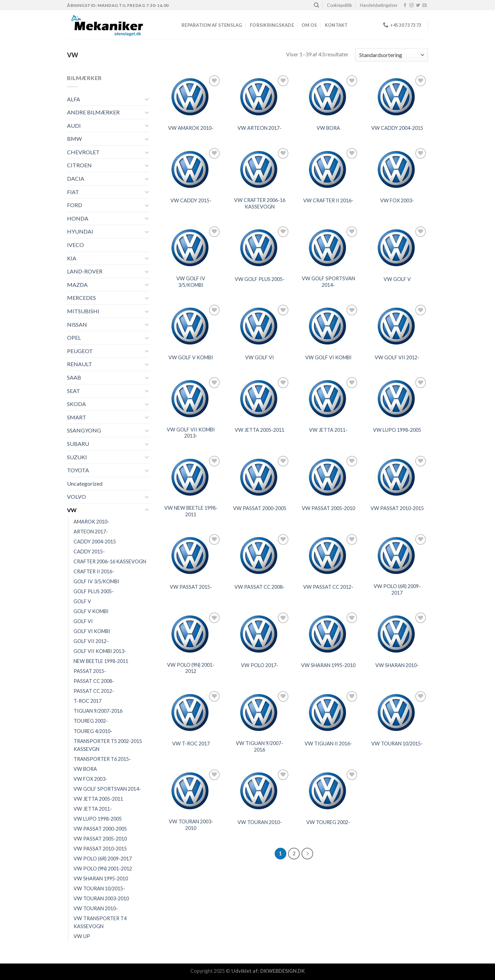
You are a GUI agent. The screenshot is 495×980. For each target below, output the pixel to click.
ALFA (74, 99)
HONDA (78, 218)
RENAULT (80, 364)
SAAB (74, 377)
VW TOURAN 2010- (96, 908)
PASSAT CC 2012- (94, 691)
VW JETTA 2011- (93, 809)
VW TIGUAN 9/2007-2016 (260, 746)
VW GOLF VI (260, 357)
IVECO (75, 245)
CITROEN (79, 165)
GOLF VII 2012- (91, 641)
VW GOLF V (397, 279)
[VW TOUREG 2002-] (328, 791)
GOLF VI (83, 621)
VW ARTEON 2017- (260, 128)
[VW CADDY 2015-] (191, 170)
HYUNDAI (80, 231)
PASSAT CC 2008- (94, 681)
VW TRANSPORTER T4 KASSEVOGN (100, 922)
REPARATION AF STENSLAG (212, 25)
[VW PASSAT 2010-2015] (397, 477)
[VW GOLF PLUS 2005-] (260, 248)
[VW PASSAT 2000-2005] (260, 477)
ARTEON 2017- (91, 532)
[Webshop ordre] (392, 55)
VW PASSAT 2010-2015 (100, 849)
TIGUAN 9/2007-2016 (98, 711)
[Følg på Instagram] (411, 5)
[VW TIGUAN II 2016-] (328, 713)
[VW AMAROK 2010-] (191, 97)
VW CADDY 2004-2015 (397, 128)
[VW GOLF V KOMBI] (191, 326)
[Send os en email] (425, 5)
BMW (74, 139)
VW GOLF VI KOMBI (328, 357)
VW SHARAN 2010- (397, 665)
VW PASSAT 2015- (191, 587)
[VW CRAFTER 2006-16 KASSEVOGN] (260, 170)
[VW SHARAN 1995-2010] (328, 634)
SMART (77, 417)
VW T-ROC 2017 (191, 744)
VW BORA (85, 769)
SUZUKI (77, 457)
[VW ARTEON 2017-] (260, 97)
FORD (75, 205)
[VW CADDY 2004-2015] (397, 97)
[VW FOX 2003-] (397, 170)
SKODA (76, 404)
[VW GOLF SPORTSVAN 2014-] (328, 248)
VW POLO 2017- (260, 665)
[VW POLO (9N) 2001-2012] (191, 634)
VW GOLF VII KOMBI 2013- (191, 433)
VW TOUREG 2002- (328, 822)
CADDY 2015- (89, 551)
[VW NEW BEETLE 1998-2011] (191, 477)
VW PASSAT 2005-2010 (100, 839)
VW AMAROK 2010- (191, 128)
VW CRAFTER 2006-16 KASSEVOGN (260, 203)
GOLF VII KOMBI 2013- (100, 651)
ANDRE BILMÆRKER (93, 112)
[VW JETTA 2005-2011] (260, 399)
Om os (309, 25)
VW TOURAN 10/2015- (99, 888)
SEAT (74, 391)
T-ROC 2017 (87, 701)
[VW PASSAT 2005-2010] (328, 477)
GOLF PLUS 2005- (94, 591)
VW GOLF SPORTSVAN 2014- (107, 789)
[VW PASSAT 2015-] (191, 556)
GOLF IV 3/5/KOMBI (96, 581)
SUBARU (78, 444)
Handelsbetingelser (379, 5)
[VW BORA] (328, 97)
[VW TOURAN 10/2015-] (397, 713)
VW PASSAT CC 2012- (328, 587)
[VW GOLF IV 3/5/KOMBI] (191, 248)
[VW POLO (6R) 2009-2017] (397, 556)
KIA (72, 258)
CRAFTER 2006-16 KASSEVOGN (110, 561)
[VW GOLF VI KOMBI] (328, 326)
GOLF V (82, 601)
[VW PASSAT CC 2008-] (260, 556)
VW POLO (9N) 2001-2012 (103, 869)
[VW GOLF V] (397, 248)
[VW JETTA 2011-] (328, 399)
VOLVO (76, 497)
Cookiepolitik (340, 5)
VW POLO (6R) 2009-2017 (103, 859)
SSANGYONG (84, 430)
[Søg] (316, 5)
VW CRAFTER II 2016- (328, 200)
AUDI (74, 126)
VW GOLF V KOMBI (191, 357)
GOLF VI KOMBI (92, 631)
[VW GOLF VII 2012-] (397, 326)
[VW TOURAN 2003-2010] (191, 791)
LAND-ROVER (85, 271)
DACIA (76, 178)
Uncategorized (85, 483)
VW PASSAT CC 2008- (260, 587)
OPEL (74, 337)
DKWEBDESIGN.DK (283, 971)
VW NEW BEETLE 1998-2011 (191, 511)
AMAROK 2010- (91, 522)
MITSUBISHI (83, 311)
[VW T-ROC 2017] (191, 713)
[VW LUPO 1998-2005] (397, 399)
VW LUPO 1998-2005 (98, 819)
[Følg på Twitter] (418, 5)
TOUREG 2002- (91, 721)
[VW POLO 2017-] (260, 634)
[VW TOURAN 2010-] (260, 791)
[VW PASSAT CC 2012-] (328, 556)
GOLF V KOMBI (91, 611)
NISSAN (77, 324)
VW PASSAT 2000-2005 (100, 829)
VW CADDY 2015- (191, 200)
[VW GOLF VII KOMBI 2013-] (191, 399)
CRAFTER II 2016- (94, 571)
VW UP (82, 936)
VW (72, 510)
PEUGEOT (80, 351)
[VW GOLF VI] (260, 326)
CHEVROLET (83, 152)
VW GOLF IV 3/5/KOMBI (191, 282)
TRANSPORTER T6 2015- (102, 759)
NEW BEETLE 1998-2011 (101, 661)
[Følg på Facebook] (405, 5)
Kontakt (336, 25)
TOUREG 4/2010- (93, 731)
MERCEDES (81, 298)
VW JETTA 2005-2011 (98, 799)
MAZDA (77, 285)
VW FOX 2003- (90, 779)
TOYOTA (78, 470)
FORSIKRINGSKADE (272, 25)
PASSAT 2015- (90, 671)
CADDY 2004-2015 (95, 542)
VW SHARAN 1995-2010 (101, 878)
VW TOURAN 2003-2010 (101, 898)
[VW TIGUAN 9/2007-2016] (260, 713)
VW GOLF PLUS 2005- (260, 279)
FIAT (73, 192)
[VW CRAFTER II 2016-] (328, 170)
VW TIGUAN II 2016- (328, 744)
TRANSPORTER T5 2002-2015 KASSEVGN (108, 745)
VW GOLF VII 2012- (397, 357)
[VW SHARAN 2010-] (397, 634)
